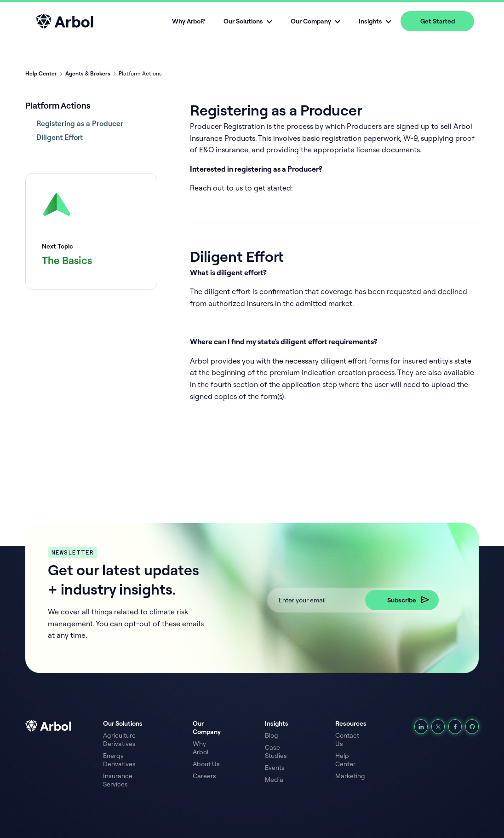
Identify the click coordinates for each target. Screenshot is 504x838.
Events (275, 768)
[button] (248, 21)
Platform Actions (58, 105)
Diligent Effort (60, 137)
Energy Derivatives (119, 760)
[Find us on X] (438, 727)
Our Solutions (123, 723)
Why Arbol (200, 748)
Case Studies (276, 751)
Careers (204, 776)
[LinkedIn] (421, 727)
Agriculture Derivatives (119, 740)
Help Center (41, 73)
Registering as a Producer (80, 123)
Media (274, 780)
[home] (65, 21)
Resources (351, 723)
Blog (272, 735)
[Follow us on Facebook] (455, 727)
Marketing (350, 776)
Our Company (207, 728)
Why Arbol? (189, 21)
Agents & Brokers (88, 73)
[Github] (472, 727)
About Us (206, 764)
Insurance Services (118, 780)
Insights (277, 723)
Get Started (438, 21)
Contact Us (347, 740)
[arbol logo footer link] (64, 756)
